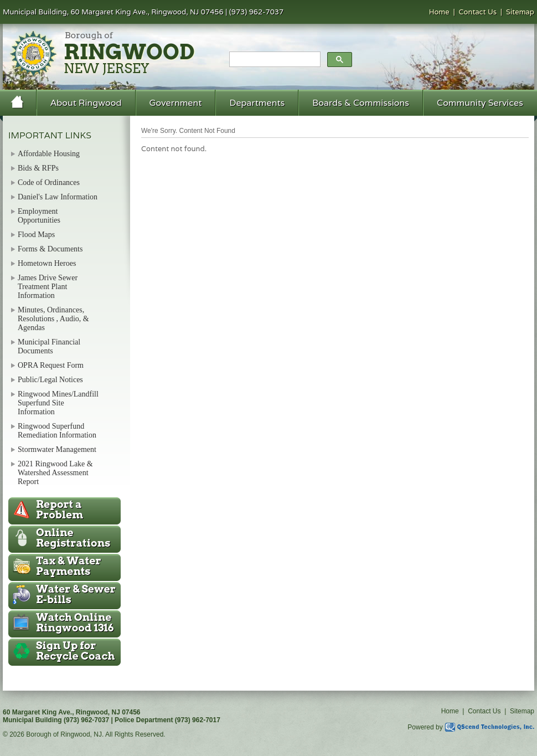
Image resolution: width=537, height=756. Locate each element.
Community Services (480, 103)
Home (439, 12)
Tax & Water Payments (69, 566)
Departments (257, 103)
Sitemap (520, 12)
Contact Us (478, 12)
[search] (274, 60)
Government (176, 103)
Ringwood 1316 (75, 623)
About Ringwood (86, 103)
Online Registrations (73, 538)
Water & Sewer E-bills (76, 594)
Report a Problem (60, 510)
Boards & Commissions (361, 103)
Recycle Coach (75, 651)
